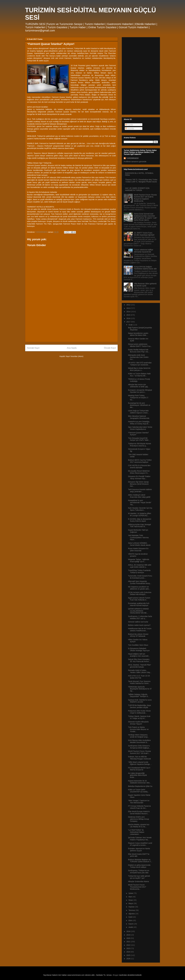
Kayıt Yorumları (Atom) (75, 356)
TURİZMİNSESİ (132, 158)
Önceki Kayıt (110, 348)
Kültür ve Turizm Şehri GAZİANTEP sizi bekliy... (139, 791)
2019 (129, 935)
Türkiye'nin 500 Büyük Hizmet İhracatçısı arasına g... (140, 445)
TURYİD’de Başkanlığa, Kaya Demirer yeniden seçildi (139, 706)
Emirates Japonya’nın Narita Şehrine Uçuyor (139, 850)
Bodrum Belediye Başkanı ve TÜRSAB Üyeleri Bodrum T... (140, 861)
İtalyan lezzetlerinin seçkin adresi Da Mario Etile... (138, 334)
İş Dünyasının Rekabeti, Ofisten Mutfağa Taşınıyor (139, 649)
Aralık (131, 927)
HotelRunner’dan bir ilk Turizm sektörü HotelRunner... (140, 630)
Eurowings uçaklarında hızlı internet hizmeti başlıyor (139, 604)
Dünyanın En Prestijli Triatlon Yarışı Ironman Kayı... (139, 477)
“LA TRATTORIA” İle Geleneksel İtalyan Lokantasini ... (136, 832)
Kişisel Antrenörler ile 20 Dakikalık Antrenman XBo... (140, 782)
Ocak (131, 325)
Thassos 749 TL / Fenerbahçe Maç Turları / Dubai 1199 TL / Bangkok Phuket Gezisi (141, 181)
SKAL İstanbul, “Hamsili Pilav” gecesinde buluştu (140, 666)
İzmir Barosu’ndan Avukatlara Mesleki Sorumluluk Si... (139, 741)
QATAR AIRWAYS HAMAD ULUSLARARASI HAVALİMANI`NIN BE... (138, 611)
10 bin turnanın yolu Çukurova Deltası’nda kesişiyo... (140, 593)
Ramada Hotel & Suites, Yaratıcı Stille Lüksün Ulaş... (140, 671)
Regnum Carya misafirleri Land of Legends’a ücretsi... (140, 844)
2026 (129, 959)
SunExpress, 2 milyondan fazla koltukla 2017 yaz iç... (140, 617)
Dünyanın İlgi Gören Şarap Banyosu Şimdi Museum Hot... (138, 484)
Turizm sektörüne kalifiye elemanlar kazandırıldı (144, 251)
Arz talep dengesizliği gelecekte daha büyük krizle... (137, 775)
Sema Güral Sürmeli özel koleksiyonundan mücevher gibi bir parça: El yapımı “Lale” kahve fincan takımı (146, 217)
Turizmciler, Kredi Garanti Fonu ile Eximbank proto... (140, 577)
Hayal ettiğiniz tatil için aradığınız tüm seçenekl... (139, 655)
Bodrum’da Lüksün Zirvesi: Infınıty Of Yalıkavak (138, 635)
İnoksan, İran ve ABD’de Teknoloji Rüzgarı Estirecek (139, 758)
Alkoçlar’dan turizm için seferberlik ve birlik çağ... (139, 386)
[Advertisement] (71, 323)
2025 (129, 955)
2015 (129, 315)
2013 (129, 308)
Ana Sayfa (72, 348)
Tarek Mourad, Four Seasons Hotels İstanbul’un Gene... (139, 682)
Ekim (131, 920)
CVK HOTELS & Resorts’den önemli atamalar (139, 467)
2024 (129, 952)
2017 (129, 322)
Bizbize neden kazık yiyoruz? (139, 625)
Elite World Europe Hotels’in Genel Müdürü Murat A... (139, 813)
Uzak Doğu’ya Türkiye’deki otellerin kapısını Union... (139, 412)
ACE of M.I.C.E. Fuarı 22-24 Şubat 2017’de (139, 677)
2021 (129, 942)
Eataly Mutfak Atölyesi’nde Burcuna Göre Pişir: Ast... (139, 351)
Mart (130, 897)
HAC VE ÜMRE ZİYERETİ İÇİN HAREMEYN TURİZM (137, 189)
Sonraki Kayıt (33, 348)
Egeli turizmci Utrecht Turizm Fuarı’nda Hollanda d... (139, 599)
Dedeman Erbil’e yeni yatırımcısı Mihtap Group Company (139, 819)
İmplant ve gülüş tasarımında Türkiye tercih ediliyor (139, 866)
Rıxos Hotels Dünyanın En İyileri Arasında (138, 550)
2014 (129, 312)
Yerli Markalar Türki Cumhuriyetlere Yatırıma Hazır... (138, 538)
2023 (129, 948)
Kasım (131, 924)
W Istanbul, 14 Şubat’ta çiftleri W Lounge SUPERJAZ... (140, 514)
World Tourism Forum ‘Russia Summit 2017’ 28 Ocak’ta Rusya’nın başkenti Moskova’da (145, 198)
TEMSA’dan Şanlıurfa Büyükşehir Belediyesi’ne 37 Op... (140, 689)
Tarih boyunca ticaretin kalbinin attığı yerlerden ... (140, 490)
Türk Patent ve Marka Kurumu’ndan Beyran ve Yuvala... (138, 729)
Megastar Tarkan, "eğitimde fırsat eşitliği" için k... (139, 560)
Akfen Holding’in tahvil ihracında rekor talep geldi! (139, 496)
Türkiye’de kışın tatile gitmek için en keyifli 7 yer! (139, 877)
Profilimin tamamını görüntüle (135, 162)
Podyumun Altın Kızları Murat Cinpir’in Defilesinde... (139, 712)
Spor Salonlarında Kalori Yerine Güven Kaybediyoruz (140, 428)
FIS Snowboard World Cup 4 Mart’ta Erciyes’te (139, 769)
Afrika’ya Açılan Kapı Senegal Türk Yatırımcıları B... (139, 526)
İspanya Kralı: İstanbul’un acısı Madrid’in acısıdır (140, 701)
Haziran (132, 907)
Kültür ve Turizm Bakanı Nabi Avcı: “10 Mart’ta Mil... (139, 375)
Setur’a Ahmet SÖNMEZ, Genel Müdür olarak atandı (139, 544)
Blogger (116, 975)
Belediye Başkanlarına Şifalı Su (140, 786)
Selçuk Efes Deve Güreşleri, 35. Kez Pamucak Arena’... (139, 660)
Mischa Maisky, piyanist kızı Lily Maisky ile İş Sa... (139, 826)
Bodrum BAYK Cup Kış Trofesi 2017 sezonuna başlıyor (140, 461)
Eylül (131, 917)
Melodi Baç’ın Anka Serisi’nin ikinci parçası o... (139, 369)
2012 (129, 305)
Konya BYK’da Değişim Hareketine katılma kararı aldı (145, 268)
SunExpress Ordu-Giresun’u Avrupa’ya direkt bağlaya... (139, 747)
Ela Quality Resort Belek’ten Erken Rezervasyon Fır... (139, 472)
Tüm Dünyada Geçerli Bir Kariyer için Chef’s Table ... (139, 439)
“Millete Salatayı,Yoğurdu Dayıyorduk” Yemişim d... (139, 695)
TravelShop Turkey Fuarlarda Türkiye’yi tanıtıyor (139, 571)
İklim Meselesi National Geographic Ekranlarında (139, 417)
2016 (129, 318)
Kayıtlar (129, 125)
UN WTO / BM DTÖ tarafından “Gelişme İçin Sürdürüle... (140, 364)
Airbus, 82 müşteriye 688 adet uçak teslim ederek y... (140, 566)
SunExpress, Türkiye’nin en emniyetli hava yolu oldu (139, 872)
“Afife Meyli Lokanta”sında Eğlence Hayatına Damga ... (140, 763)
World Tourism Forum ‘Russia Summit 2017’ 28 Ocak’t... (139, 752)
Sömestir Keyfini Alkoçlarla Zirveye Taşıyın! (138, 723)
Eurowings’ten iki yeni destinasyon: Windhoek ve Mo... (139, 405)
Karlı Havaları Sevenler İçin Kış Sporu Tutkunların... (140, 509)
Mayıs (131, 903)
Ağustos (132, 914)
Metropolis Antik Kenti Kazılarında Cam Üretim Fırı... (138, 357)
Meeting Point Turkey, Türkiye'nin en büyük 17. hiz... (138, 398)
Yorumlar (130, 129)
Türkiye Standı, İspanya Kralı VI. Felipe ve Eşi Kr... (139, 717)
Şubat (131, 893)
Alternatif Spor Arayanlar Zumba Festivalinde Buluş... (140, 582)
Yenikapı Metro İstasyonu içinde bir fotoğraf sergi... (139, 736)
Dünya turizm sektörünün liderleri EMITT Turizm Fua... (140, 345)
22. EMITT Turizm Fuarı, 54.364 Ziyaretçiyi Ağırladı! (144, 234)
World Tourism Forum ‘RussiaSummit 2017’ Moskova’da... (137, 887)
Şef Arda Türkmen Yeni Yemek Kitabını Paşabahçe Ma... (140, 839)
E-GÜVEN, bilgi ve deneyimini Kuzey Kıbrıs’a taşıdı (140, 520)
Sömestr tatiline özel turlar (138, 622)
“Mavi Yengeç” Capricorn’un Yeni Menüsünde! (139, 802)
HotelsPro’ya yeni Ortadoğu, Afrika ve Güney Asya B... (139, 423)
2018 (129, 931)
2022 (129, 945)
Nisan (131, 900)
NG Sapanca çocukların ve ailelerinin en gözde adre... (139, 588)
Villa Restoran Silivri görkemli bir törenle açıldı (145, 285)
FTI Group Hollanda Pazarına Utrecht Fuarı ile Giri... (139, 807)
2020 (129, 938)
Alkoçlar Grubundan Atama (138, 881)
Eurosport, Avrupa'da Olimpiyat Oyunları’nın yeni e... (140, 391)
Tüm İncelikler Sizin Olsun (138, 645)
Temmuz (132, 910)
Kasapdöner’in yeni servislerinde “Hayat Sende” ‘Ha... (140, 502)
